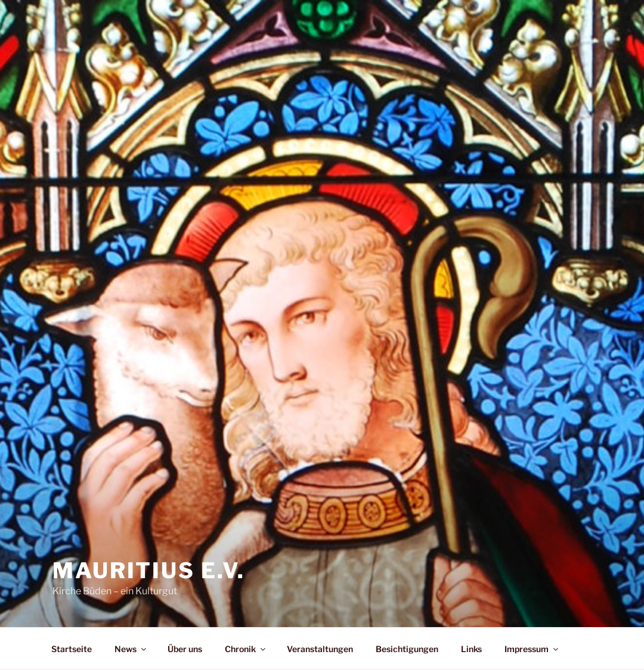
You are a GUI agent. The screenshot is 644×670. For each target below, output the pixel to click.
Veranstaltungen (320, 649)
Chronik (246, 649)
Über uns (185, 649)
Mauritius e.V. (149, 570)
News (131, 649)
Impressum (532, 649)
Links (471, 649)
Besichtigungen (407, 649)
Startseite (72, 649)
